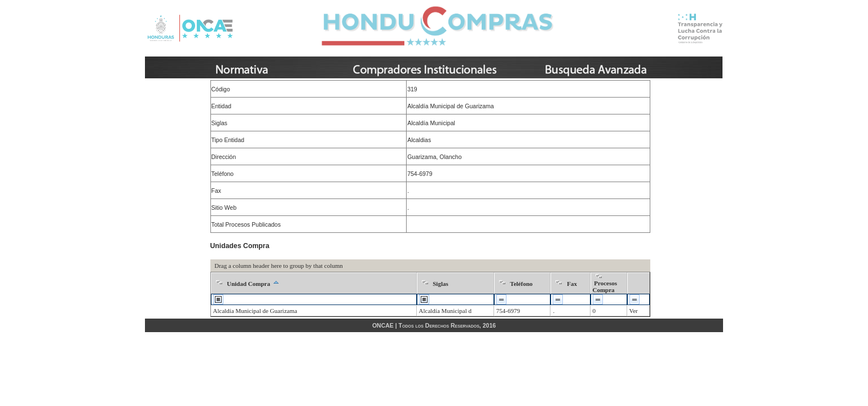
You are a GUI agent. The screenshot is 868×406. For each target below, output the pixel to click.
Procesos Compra (605, 286)
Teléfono (521, 284)
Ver (634, 311)
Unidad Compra (248, 284)
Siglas (440, 284)
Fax (572, 284)
